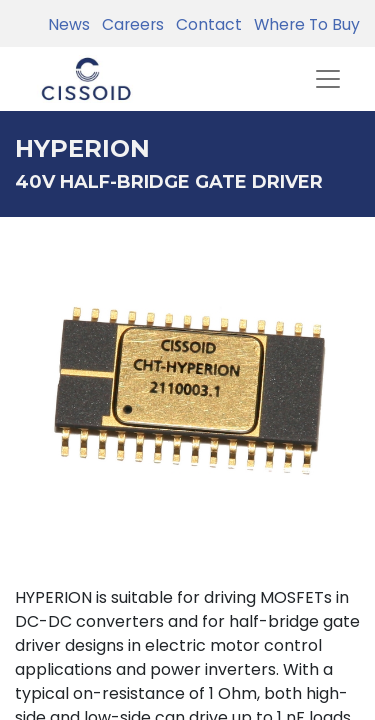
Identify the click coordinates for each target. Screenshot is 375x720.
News (69, 24)
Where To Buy (303, 24)
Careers (129, 24)
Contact (205, 24)
